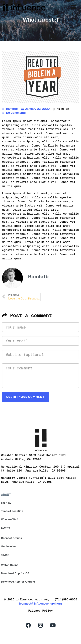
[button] (73, 7)
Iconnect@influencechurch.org (40, 604)
